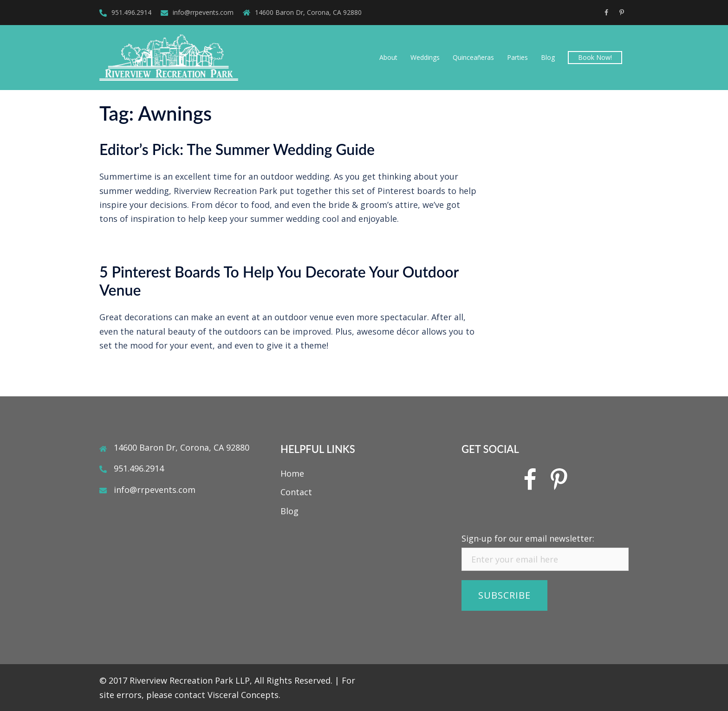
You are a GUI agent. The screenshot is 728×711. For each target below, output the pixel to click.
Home (292, 473)
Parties (517, 57)
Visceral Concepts (243, 695)
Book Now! (595, 57)
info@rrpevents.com (203, 12)
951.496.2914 (131, 12)
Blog (548, 57)
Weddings (425, 57)
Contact (296, 492)
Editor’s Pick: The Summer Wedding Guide (237, 149)
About (388, 57)
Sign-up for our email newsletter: (528, 538)
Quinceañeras (473, 57)
